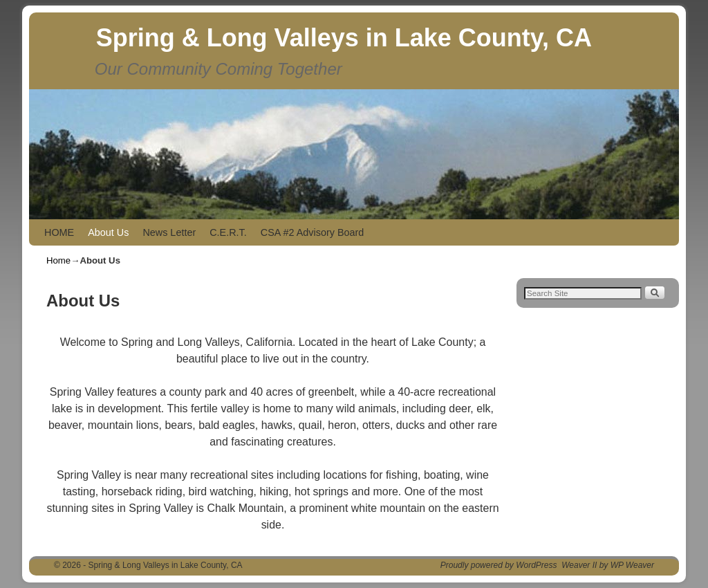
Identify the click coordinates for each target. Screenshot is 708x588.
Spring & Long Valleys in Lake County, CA (344, 38)
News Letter (169, 232)
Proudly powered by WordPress (499, 565)
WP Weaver (632, 565)
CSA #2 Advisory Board (313, 232)
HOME (59, 232)
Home (58, 260)
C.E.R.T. (228, 232)
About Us (108, 232)
